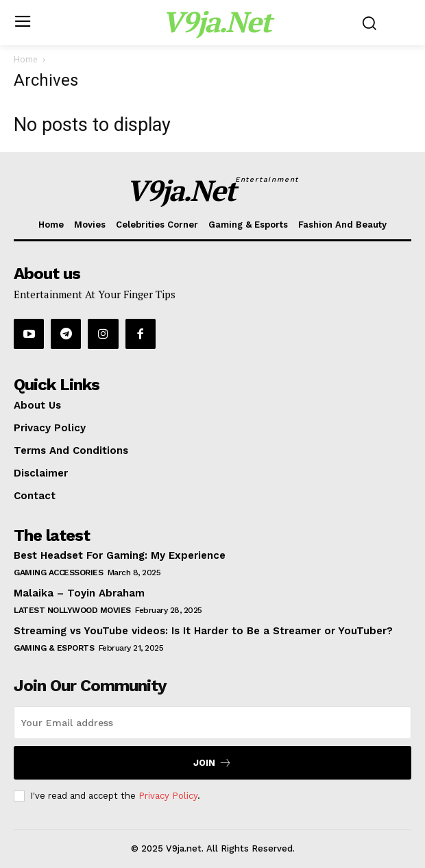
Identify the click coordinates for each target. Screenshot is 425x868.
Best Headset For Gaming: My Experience (120, 555)
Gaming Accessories (58, 572)
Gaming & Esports (54, 648)
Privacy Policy (168, 796)
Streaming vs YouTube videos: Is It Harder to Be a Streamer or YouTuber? (203, 631)
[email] (212, 723)
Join (212, 763)
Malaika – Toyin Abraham (79, 593)
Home (26, 59)
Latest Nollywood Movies (72, 610)
